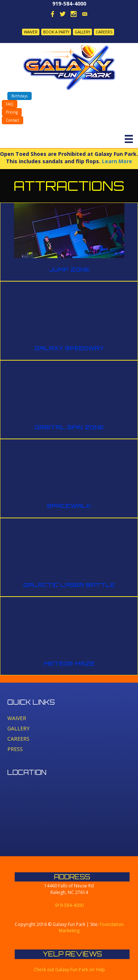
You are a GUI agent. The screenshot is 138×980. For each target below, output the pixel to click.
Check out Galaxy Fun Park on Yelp (69, 970)
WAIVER (31, 32)
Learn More (117, 161)
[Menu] (129, 139)
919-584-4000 (69, 3)
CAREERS (104, 32)
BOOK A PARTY (56, 32)
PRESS (15, 749)
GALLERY (82, 32)
